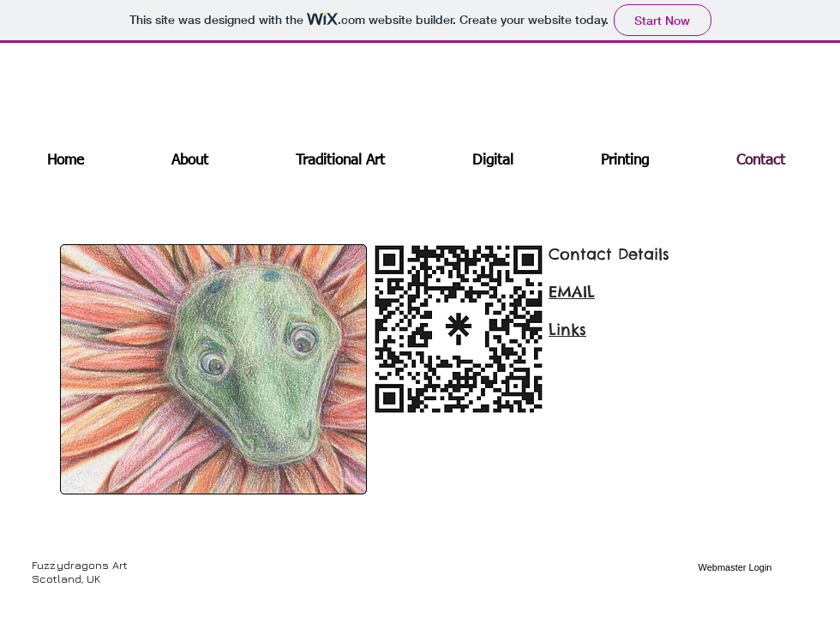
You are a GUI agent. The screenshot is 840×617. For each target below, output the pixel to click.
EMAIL (572, 292)
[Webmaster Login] (735, 568)
